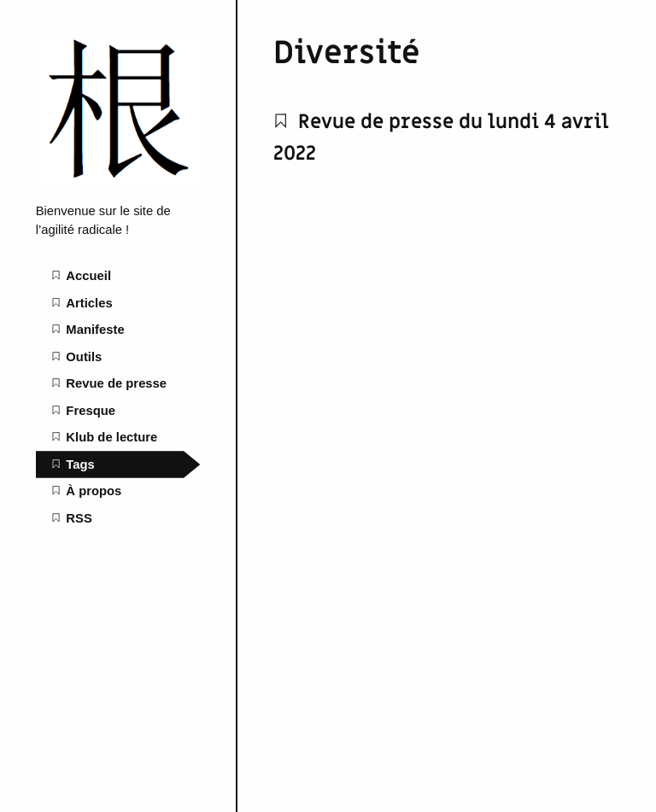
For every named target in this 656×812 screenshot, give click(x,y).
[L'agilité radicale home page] (118, 184)
